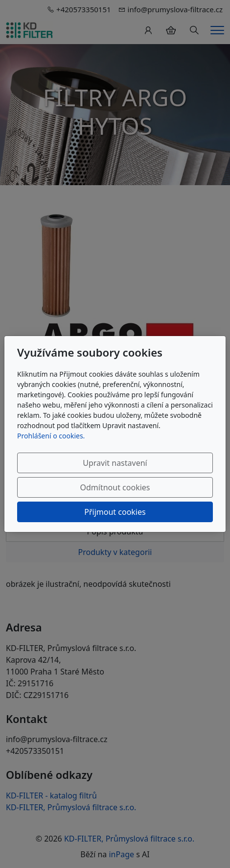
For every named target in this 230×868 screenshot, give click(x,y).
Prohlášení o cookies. (51, 436)
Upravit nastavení (115, 463)
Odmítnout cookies (115, 487)
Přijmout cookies (115, 512)
